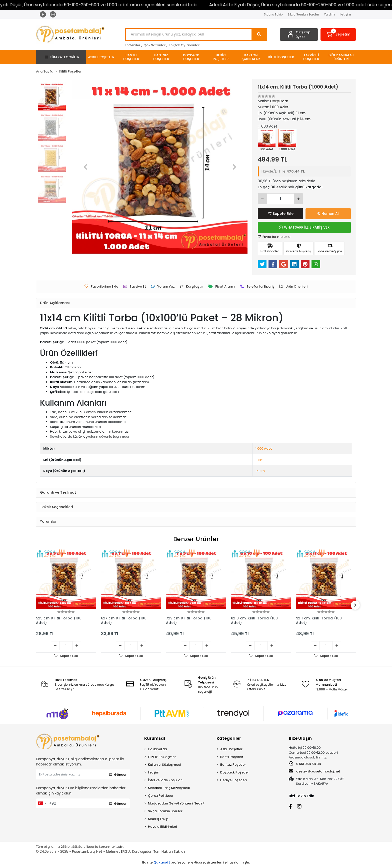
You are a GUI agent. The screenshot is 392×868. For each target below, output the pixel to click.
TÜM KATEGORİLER (62, 57)
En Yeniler (132, 45)
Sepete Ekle (280, 214)
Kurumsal (155, 739)
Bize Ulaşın (300, 739)
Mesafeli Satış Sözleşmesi (169, 788)
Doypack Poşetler (235, 773)
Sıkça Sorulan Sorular (303, 14)
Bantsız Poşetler (233, 765)
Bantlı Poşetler (232, 757)
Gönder (118, 775)
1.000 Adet (264, 449)
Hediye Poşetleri (233, 780)
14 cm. (260, 471)
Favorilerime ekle (274, 237)
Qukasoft (162, 862)
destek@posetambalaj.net (314, 771)
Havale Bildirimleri (162, 827)
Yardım (329, 14)
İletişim (345, 14)
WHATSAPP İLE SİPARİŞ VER (304, 227)
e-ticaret (198, 862)
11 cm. (260, 460)
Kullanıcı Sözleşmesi (164, 765)
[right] (356, 605)
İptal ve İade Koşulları (165, 780)
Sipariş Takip (273, 14)
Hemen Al (328, 214)
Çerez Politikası (160, 796)
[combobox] (42, 803)
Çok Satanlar (154, 45)
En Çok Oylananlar (184, 45)
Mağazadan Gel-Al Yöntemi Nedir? (176, 804)
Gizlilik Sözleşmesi (163, 757)
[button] (338, 35)
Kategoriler (229, 739)
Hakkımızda (157, 749)
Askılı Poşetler (231, 749)
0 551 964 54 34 (305, 764)
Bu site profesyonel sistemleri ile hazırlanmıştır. (196, 862)
